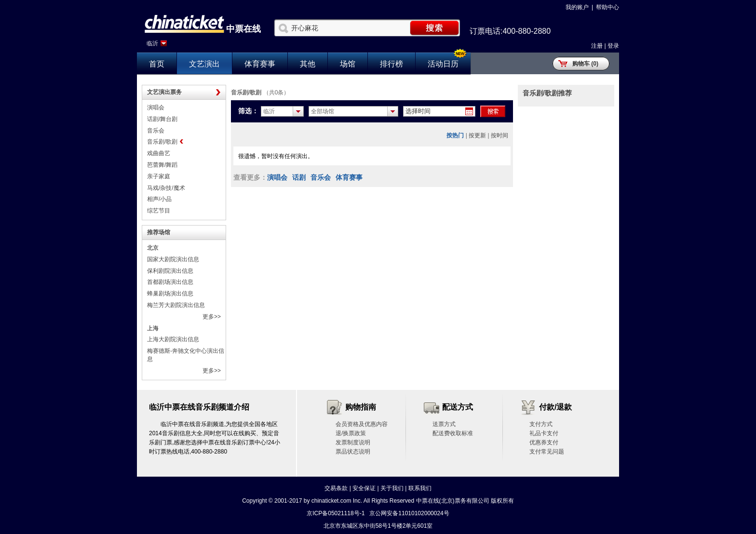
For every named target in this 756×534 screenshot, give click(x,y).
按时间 (499, 135)
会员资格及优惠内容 (362, 424)
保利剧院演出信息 (170, 271)
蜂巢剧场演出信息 (170, 294)
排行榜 (391, 64)
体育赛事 (260, 64)
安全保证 (364, 488)
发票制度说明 (353, 442)
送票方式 (444, 424)
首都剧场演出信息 (170, 282)
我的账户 (577, 7)
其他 (308, 64)
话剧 (299, 177)
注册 (597, 46)
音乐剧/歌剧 (162, 142)
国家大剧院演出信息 (173, 259)
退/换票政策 (351, 433)
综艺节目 (159, 211)
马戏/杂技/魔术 (166, 188)
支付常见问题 (547, 452)
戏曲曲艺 (159, 153)
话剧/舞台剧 (162, 119)
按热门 (455, 135)
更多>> (212, 317)
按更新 (477, 135)
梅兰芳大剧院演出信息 (176, 305)
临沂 (152, 43)
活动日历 (443, 64)
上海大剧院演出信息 (173, 339)
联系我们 (420, 488)
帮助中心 (607, 7)
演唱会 (156, 107)
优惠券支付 (544, 442)
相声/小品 (159, 199)
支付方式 (541, 424)
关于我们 (392, 488)
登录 (613, 46)
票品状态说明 (353, 452)
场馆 (348, 64)
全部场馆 (323, 111)
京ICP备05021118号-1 (336, 513)
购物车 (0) (585, 64)
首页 (157, 64)
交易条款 (336, 488)
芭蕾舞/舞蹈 (162, 165)
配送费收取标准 (453, 433)
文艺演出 (204, 64)
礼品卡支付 (544, 433)
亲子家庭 (159, 176)
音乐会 (156, 131)
